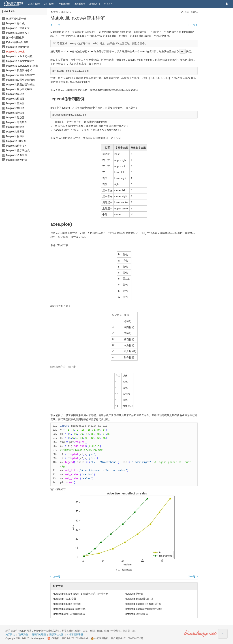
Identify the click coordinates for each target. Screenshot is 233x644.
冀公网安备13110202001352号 (127, 638)
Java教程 (80, 4)
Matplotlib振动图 (15, 127)
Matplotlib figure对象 (18, 47)
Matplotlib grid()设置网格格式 (69, 614)
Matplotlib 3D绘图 (16, 141)
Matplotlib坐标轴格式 (136, 614)
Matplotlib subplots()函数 (20, 61)
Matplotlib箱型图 (15, 132)
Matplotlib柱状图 (15, 99)
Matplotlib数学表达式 (18, 150)
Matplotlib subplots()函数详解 (69, 609)
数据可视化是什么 (16, 19)
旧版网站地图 (56, 634)
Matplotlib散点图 (15, 117)
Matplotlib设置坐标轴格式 (20, 75)
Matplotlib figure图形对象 (67, 604)
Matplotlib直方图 (15, 103)
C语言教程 (34, 4)
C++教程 (49, 4)
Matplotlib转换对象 (17, 160)
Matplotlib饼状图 (15, 108)
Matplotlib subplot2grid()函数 (22, 66)
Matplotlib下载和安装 (18, 28)
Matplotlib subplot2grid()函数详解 (143, 609)
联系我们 (23, 634)
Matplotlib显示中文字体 (19, 89)
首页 (56, 12)
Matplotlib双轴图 (15, 94)
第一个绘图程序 (15, 37)
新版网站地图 (39, 634)
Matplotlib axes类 (16, 52)
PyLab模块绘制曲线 (17, 42)
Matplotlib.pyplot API (18, 33)
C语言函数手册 (75, 634)
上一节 (55, 25)
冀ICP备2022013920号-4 (75, 638)
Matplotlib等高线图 (17, 122)
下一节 (193, 25)
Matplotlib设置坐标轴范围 (20, 80)
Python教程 (64, 4)
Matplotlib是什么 (15, 23)
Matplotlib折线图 (15, 113)
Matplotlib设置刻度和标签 (20, 85)
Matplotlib (9, 11)
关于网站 (10, 634)
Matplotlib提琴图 (15, 136)
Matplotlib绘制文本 (17, 146)
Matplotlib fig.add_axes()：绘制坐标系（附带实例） (82, 594)
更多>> (108, 4)
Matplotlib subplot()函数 (19, 56)
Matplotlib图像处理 (17, 155)
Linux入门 (94, 4)
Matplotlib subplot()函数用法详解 (143, 604)
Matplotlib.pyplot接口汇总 (139, 599)
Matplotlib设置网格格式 (19, 70)
